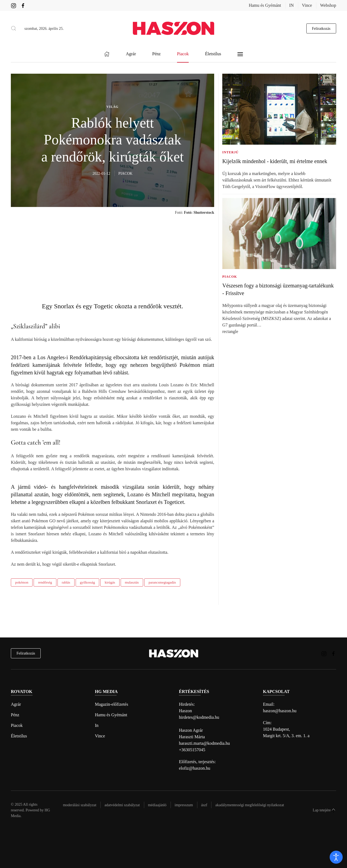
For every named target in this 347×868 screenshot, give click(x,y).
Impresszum (184, 805)
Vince (307, 5)
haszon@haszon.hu (280, 711)
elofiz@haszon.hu (195, 768)
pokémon (22, 582)
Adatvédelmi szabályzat (122, 805)
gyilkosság (88, 582)
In (97, 725)
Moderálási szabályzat (80, 805)
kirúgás (110, 582)
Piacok (17, 725)
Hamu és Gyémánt (265, 5)
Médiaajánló (157, 805)
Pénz (15, 715)
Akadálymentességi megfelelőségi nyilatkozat (250, 805)
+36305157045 (192, 750)
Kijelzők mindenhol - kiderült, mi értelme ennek (275, 161)
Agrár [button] (131, 54)
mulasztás (132, 582)
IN (292, 5)
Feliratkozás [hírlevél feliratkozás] (26, 653)
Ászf (204, 805)
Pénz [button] (157, 54)
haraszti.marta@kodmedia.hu (204, 743)
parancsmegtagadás (162, 582)
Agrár (16, 704)
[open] (336, 857)
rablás (66, 582)
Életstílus (19, 736)
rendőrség (45, 582)
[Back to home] (173, 28)
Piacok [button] (183, 54)
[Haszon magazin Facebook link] (23, 5)
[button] (14, 28)
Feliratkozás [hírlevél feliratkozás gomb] (321, 28)
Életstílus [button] (213, 54)
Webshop (328, 5)
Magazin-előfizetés (112, 704)
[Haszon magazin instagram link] (14, 5)
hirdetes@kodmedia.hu (199, 717)
